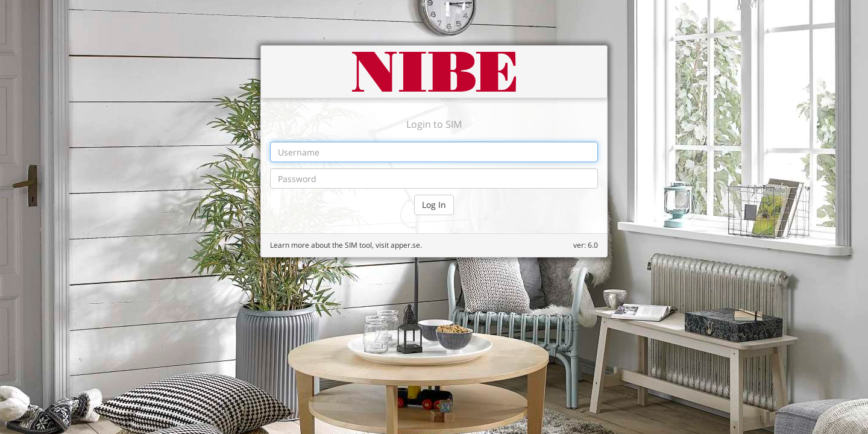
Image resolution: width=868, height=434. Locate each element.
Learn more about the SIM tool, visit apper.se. (346, 245)
